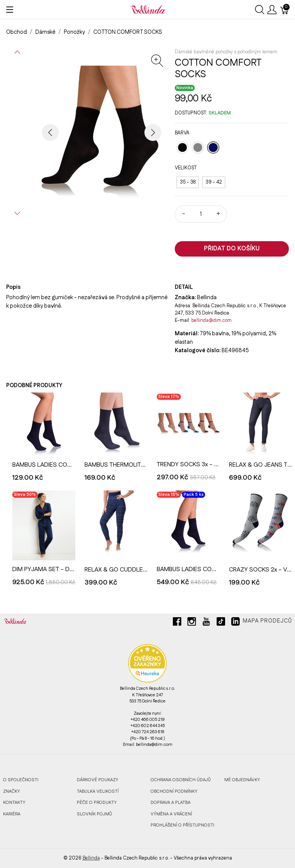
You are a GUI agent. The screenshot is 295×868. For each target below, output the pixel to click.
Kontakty (14, 803)
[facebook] (177, 624)
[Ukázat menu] (10, 10)
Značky (12, 791)
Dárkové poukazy (98, 780)
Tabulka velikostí (98, 791)
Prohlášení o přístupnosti (182, 825)
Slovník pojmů (94, 814)
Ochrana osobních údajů (181, 780)
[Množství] (201, 214)
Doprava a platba (171, 803)
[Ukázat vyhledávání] (260, 10)
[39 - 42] (214, 182)
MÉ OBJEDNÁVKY (242, 780)
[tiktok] (221, 624)
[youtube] (206, 624)
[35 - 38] (188, 182)
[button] (17, 52)
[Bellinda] (147, 9)
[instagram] (192, 624)
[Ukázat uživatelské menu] (272, 10)
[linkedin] (235, 624)
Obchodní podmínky (174, 791)
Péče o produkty (97, 803)
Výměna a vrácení (171, 814)
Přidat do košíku (232, 249)
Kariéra (12, 814)
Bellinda (91, 858)
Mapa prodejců (267, 621)
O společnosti (21, 780)
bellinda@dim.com (211, 320)
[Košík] (285, 10)
